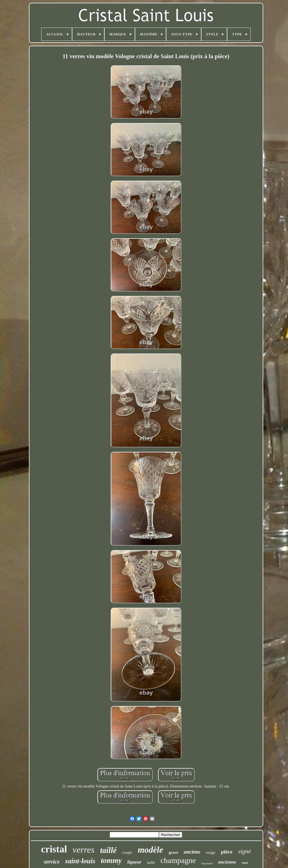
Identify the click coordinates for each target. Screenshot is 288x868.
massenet (207, 863)
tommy (111, 860)
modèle (150, 850)
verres (84, 850)
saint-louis (80, 861)
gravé (173, 853)
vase (245, 863)
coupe (127, 852)
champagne (178, 860)
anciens (192, 852)
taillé (109, 850)
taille (151, 863)
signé (244, 851)
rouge (211, 852)
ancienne (227, 862)
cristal (54, 849)
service (52, 862)
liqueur (134, 862)
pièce (227, 852)
